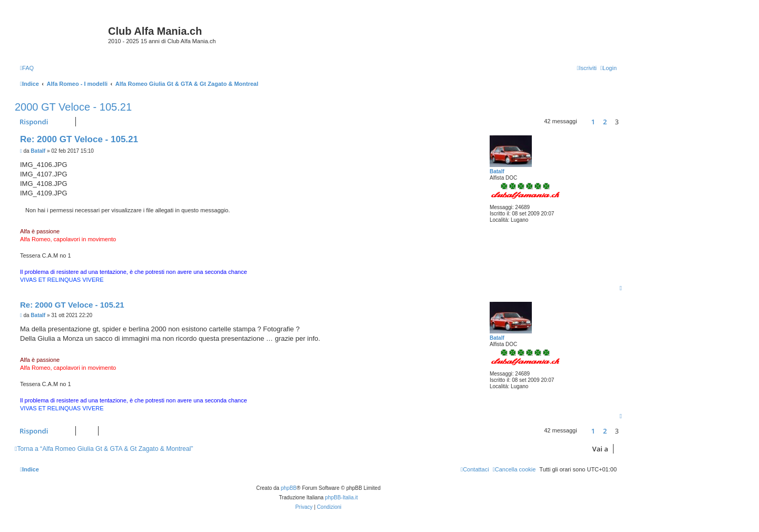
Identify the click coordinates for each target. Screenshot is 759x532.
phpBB (289, 488)
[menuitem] (27, 68)
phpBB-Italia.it (342, 497)
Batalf (497, 171)
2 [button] (605, 122)
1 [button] (593, 122)
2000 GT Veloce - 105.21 (73, 107)
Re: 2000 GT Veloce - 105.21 (79, 139)
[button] (584, 122)
